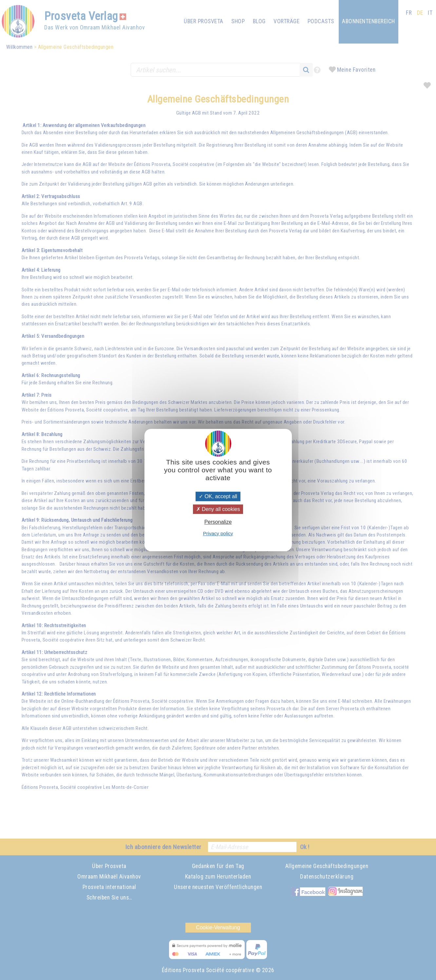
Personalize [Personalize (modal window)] (218, 522)
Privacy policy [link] (218, 533)
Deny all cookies (218, 509)
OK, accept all (218, 496)
